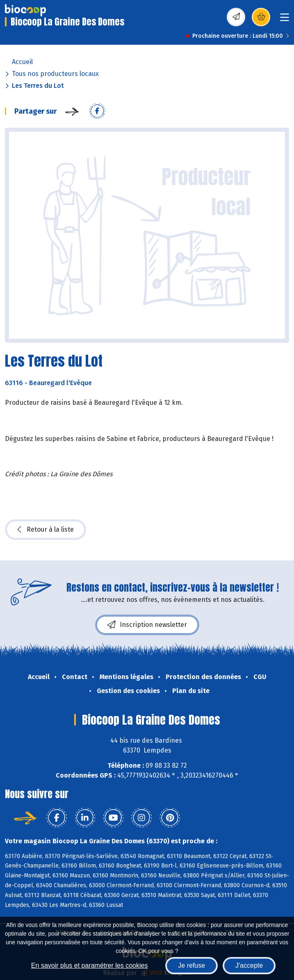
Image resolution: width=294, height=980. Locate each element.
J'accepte (249, 965)
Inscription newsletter (147, 625)
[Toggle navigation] (285, 20)
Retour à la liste (46, 530)
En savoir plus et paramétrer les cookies (90, 965)
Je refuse (191, 965)
